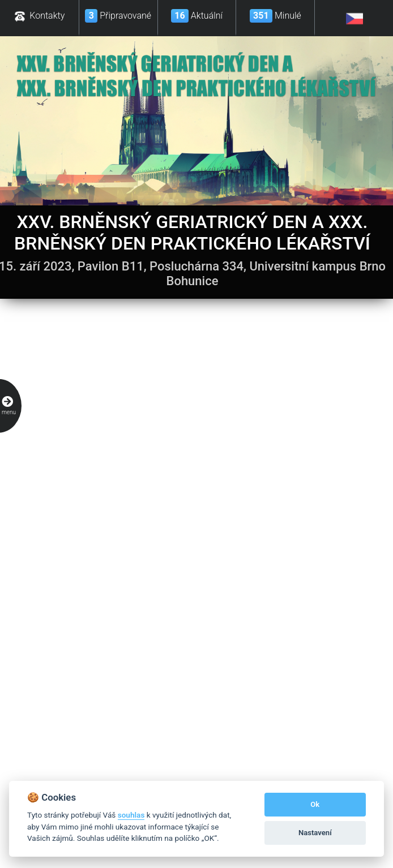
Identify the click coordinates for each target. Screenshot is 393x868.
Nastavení (315, 833)
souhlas (131, 815)
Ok (315, 804)
